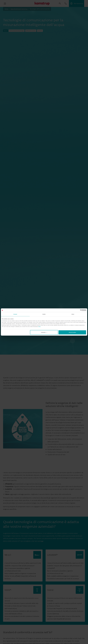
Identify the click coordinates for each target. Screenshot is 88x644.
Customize (44, 332)
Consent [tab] (15, 314)
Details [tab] (44, 314)
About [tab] (73, 314)
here (40, 327)
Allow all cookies (72, 332)
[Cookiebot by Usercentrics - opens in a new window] (78, 310)
